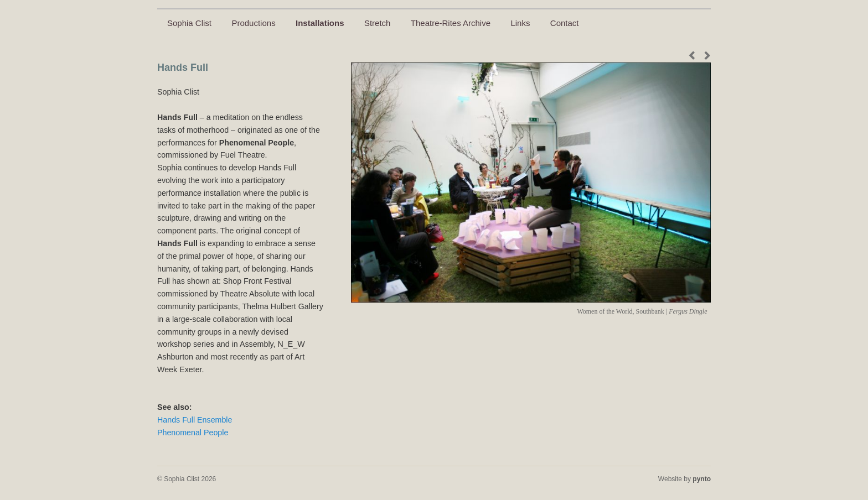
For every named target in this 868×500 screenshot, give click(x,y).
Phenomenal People (193, 433)
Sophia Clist (189, 23)
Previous (694, 55)
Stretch (378, 23)
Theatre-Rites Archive (451, 23)
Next (705, 55)
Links (520, 23)
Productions (253, 23)
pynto (702, 479)
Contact (565, 23)
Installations (320, 23)
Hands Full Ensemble (195, 420)
